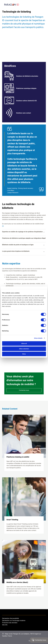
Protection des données (10, 623)
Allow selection (24, 349)
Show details (38, 338)
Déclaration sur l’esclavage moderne (14, 621)
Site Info (5, 625)
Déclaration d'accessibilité (10, 618)
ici (3, 226)
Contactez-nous (24, 390)
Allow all (24, 343)
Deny (24, 354)
